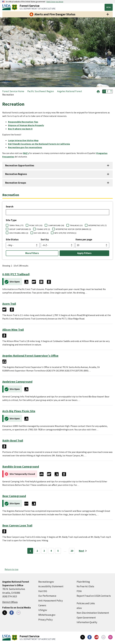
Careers (42, 605)
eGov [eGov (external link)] (79, 608)
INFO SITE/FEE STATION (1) (65, 233)
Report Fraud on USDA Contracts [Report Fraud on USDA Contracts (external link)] (94, 596)
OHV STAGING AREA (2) (19, 233)
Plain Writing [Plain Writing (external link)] (83, 582)
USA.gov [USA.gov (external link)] (43, 610)
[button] (98, 91)
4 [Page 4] (51, 551)
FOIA (79, 591)
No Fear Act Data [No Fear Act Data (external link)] (85, 586)
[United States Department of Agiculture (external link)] (7, 7)
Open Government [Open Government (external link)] (86, 618)
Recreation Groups (16, 183)
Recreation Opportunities (20, 165)
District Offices (10, 602)
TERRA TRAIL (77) (16, 225)
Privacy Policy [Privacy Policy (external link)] (45, 620)
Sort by (45, 239)
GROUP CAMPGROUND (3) (20, 229)
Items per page (84, 239)
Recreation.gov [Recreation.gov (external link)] (46, 582)
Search (10, 207)
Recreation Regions (16, 174)
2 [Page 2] (37, 551)
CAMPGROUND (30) (56, 225)
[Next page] (83, 551)
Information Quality (87, 622)
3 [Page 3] (44, 551)
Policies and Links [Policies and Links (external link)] (86, 603)
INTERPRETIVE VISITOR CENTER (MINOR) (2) (73, 229)
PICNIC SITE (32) (36, 225)
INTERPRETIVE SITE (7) (97, 225)
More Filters (32, 253)
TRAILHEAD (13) (76, 225)
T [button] (104, 91)
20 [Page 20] (72, 551)
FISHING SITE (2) (43, 229)
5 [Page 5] (58, 551)
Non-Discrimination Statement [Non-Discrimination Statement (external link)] (93, 613)
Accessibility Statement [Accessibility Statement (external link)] (51, 586)
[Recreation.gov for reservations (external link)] (26, 147)
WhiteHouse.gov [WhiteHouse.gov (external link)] (47, 615)
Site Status (12, 239)
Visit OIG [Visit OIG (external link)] (43, 591)
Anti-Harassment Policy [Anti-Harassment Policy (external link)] (51, 601)
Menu (109, 7)
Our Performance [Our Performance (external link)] (47, 596)
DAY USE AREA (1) (41, 233)
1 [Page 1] (30, 551)
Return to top (11, 569)
